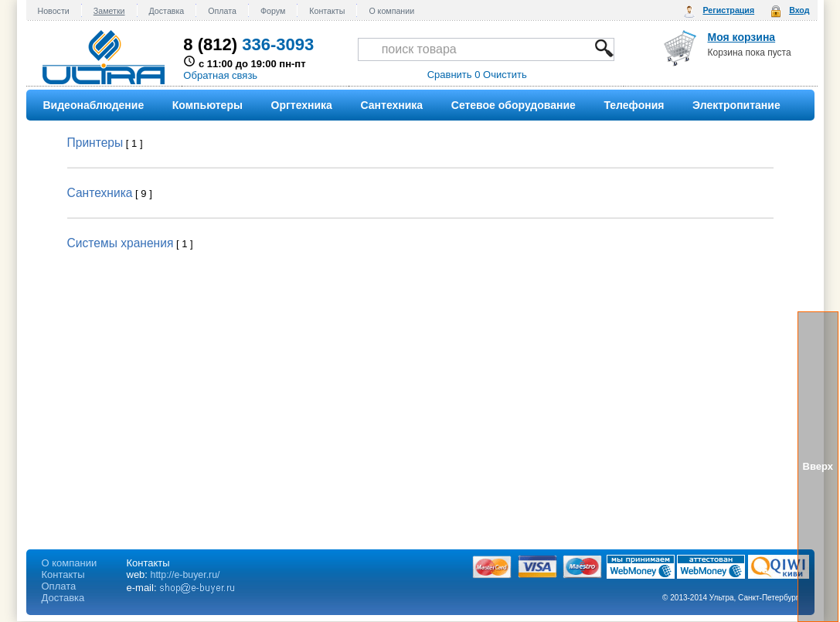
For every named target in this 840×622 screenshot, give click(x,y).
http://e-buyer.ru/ (185, 575)
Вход (799, 10)
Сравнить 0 (454, 75)
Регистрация (728, 10)
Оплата (222, 11)
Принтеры (95, 143)
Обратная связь (220, 75)
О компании (391, 11)
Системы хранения (121, 243)
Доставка (167, 11)
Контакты (327, 11)
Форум (273, 11)
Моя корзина (742, 37)
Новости (54, 11)
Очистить (505, 75)
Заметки (109, 11)
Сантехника (100, 193)
